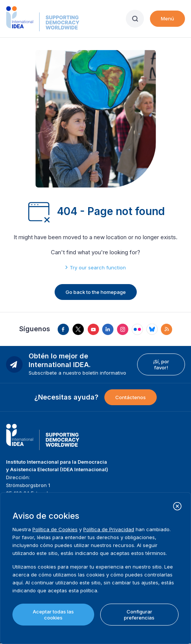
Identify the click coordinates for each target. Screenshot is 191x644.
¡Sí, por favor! (161, 364)
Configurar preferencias (139, 615)
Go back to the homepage (96, 292)
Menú (167, 18)
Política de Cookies (55, 529)
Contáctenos (131, 397)
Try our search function (98, 267)
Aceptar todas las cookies (53, 615)
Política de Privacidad (109, 529)
